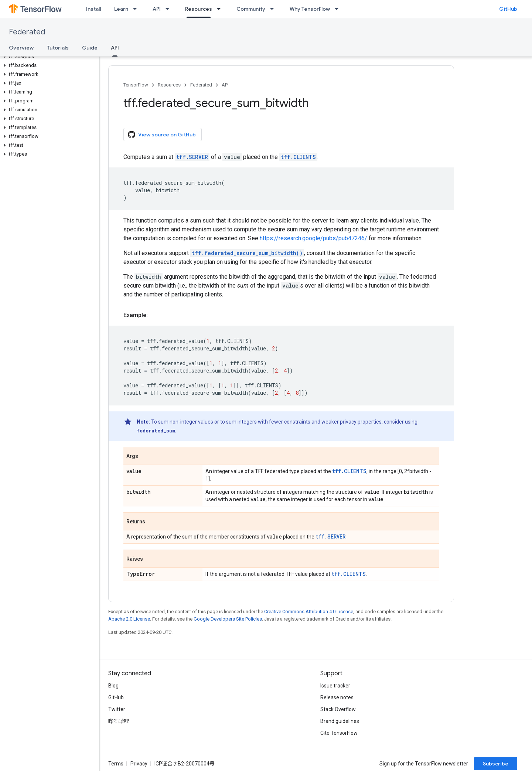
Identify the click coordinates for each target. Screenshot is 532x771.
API (157, 9)
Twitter (117, 709)
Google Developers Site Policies (228, 619)
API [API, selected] (115, 48)
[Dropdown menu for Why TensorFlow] (339, 9)
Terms (116, 764)
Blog (113, 686)
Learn (121, 9)
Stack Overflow (338, 709)
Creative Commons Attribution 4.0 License (309, 612)
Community (251, 9)
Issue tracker (335, 686)
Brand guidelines (340, 721)
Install (93, 9)
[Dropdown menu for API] (170, 9)
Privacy (139, 764)
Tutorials (58, 48)
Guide (90, 48)
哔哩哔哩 (119, 721)
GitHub (508, 9)
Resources (169, 85)
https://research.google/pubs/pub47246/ (313, 238)
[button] (48, 57)
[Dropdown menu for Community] (274, 9)
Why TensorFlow (310, 9)
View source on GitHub (162, 135)
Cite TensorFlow (339, 733)
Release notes (337, 697)
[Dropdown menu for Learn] (137, 9)
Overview (21, 48)
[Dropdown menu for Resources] (221, 9)
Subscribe (496, 764)
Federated (27, 32)
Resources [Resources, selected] (199, 9)
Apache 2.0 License (129, 619)
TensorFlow (136, 85)
